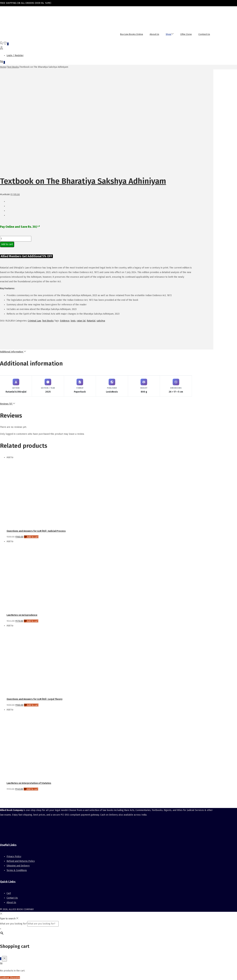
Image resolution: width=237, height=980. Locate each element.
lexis (73, 321)
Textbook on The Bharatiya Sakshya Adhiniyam (83, 181)
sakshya (101, 321)
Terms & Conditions (17, 870)
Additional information (13, 352)
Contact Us (12, 898)
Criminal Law (34, 321)
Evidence (65, 321)
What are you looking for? (14, 924)
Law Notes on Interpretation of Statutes (29, 783)
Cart (9, 893)
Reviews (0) (8, 404)
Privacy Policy (14, 856)
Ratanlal (91, 321)
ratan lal (81, 321)
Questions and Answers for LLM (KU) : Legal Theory (34, 699)
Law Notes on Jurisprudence (22, 615)
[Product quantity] (16, 239)
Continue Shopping (10, 978)
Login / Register (15, 55)
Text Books (13, 67)
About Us (11, 902)
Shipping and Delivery (18, 866)
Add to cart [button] (31, 537)
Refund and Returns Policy (21, 861)
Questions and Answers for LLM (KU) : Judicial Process (36, 531)
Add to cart (7, 244)
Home (3, 67)
